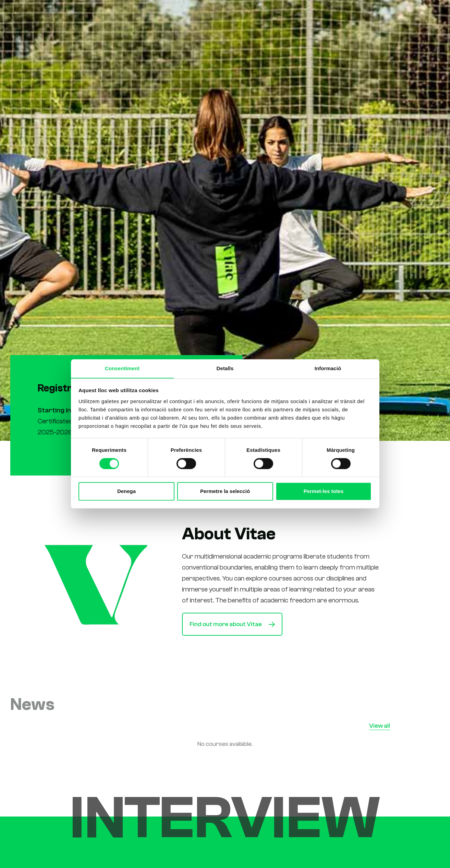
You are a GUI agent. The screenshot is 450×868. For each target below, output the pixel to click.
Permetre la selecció (225, 491)
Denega (126, 491)
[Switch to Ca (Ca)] (388, 15)
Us (274, 15)
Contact (357, 15)
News (329, 15)
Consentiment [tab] (122, 368)
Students (300, 15)
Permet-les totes (324, 491)
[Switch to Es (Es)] (403, 15)
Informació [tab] (328, 368)
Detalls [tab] (225, 368)
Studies (251, 15)
